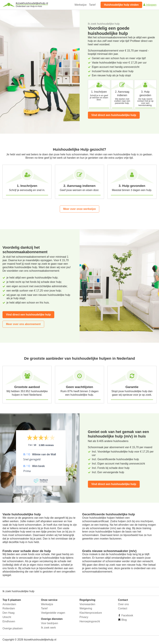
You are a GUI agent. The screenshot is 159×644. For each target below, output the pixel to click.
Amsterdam (9, 604)
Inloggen (150, 5)
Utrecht (7, 617)
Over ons (123, 604)
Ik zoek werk (48, 628)
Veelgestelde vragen (53, 613)
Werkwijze (81, 5)
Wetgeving (86, 608)
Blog (124, 620)
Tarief (92, 5)
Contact (123, 608)
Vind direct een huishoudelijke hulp (114, 115)
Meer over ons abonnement (23, 324)
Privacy (84, 617)
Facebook (127, 615)
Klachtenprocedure (91, 613)
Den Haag (8, 613)
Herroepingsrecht (90, 621)
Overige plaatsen (13, 628)
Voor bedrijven (49, 623)
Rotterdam (9, 608)
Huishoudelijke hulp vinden (121, 5)
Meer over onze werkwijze (80, 209)
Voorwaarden (87, 604)
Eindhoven (9, 621)
